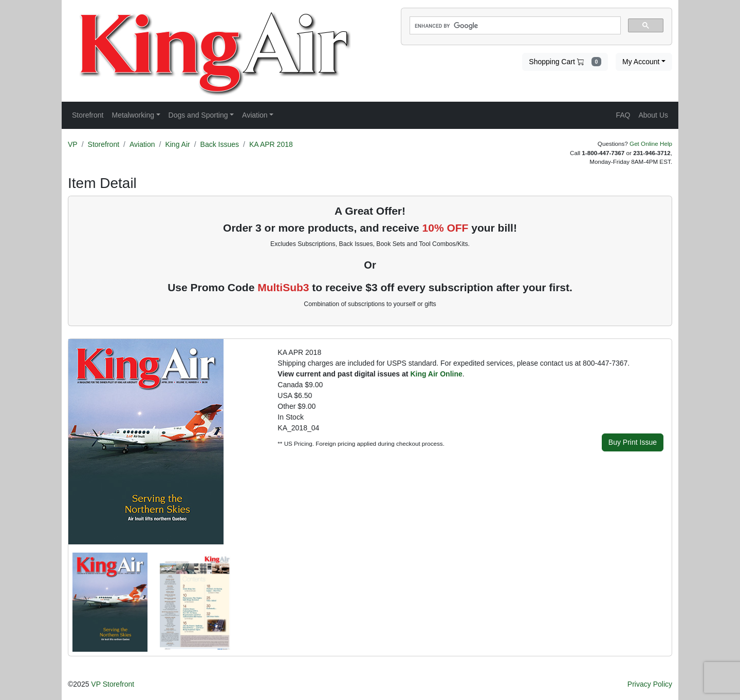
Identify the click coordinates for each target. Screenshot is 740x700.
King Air (177, 144)
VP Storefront (113, 684)
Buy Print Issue (633, 442)
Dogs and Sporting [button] (198, 115)
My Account (641, 62)
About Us (653, 115)
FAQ (623, 115)
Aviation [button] (255, 115)
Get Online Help (651, 144)
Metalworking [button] (133, 115)
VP (73, 144)
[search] (514, 26)
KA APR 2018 (271, 144)
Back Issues (220, 144)
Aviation (142, 144)
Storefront (104, 144)
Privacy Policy (650, 684)
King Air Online (436, 374)
